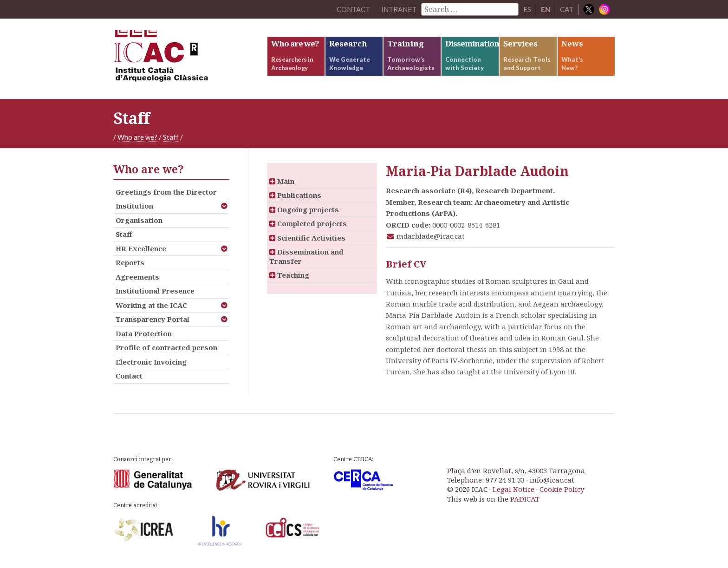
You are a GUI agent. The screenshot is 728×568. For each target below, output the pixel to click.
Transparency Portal (153, 319)
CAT (567, 9)
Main (282, 181)
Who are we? (137, 137)
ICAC (183, 59)
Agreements (137, 277)
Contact (129, 376)
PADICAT (525, 499)
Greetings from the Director (166, 192)
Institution (134, 206)
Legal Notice (513, 489)
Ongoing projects (304, 209)
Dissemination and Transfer (306, 256)
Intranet (399, 9)
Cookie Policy (562, 489)
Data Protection (144, 333)
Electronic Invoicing (151, 362)
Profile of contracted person (166, 347)
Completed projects (308, 223)
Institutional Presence (155, 291)
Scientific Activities (307, 238)
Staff (171, 137)
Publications (295, 195)
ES (527, 9)
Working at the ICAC (151, 305)
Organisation (139, 220)
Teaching (289, 275)
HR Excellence (141, 248)
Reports (130, 262)
